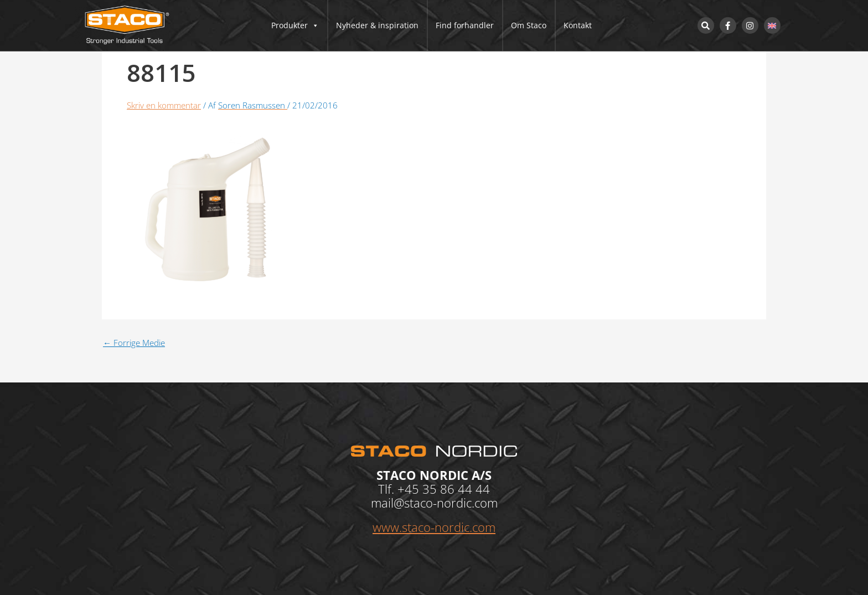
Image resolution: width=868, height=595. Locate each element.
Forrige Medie (134, 343)
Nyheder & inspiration (377, 25)
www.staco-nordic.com (434, 527)
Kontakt (578, 25)
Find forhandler (465, 25)
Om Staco (529, 25)
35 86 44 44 (456, 489)
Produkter (295, 25)
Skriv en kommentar (164, 105)
